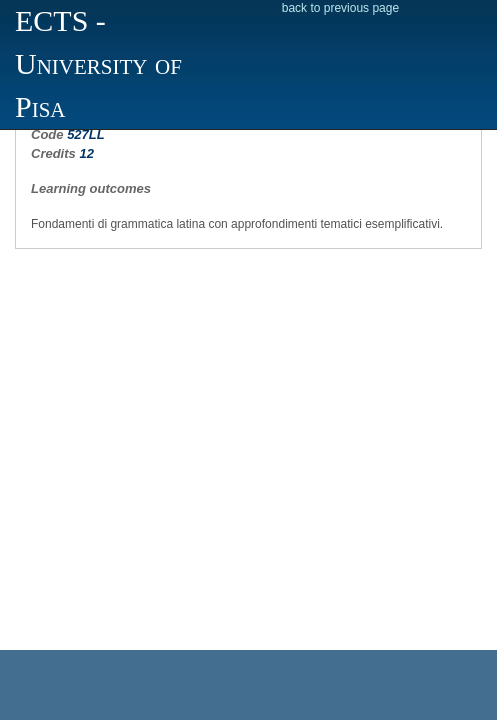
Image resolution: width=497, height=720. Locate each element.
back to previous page (340, 8)
